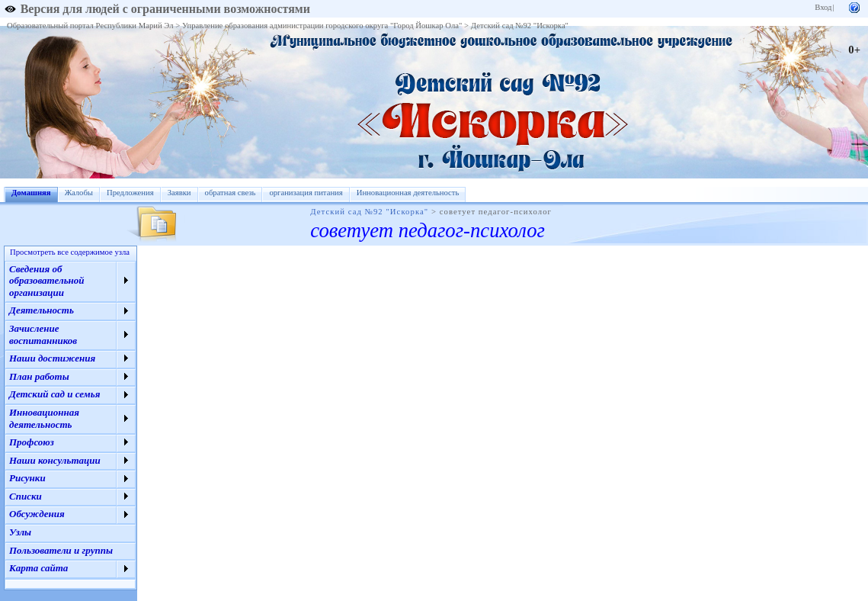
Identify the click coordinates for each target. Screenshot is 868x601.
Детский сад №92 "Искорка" (520, 26)
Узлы (20, 532)
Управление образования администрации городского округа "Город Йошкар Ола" (322, 26)
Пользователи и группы (61, 550)
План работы (39, 376)
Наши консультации (55, 460)
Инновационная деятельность (408, 193)
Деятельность (42, 310)
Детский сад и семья (54, 394)
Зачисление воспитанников (43, 334)
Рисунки (27, 478)
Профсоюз (32, 442)
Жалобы (79, 193)
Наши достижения (52, 358)
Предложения (130, 193)
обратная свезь (231, 193)
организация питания (306, 193)
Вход (823, 7)
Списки (26, 496)
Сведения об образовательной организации (47, 281)
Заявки (179, 193)
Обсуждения (37, 514)
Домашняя (31, 193)
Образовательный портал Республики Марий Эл (90, 26)
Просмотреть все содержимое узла (70, 252)
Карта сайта (38, 568)
